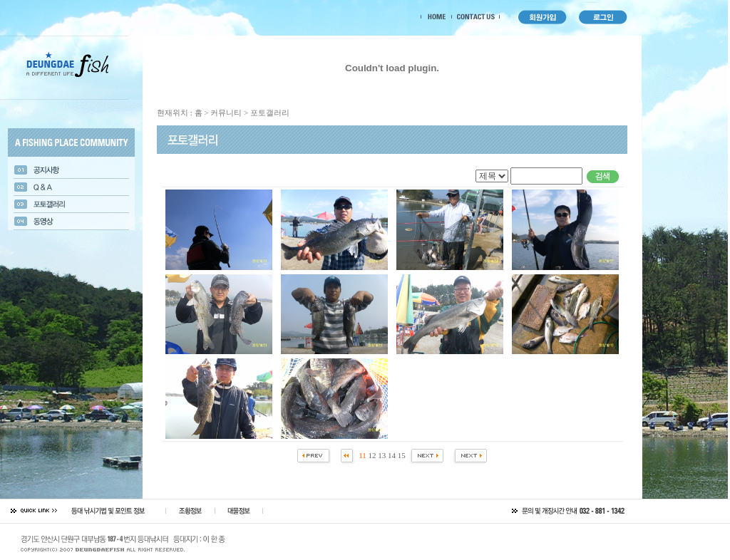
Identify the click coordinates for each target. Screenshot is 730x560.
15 (402, 455)
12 (372, 455)
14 (392, 455)
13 (382, 455)
